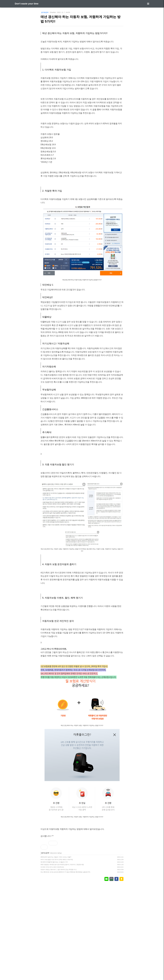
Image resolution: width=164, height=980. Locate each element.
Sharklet (53, 12)
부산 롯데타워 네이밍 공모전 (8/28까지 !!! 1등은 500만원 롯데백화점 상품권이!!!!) (65, 968)
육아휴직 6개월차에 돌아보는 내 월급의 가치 (54, 958)
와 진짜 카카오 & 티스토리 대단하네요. (52, 963)
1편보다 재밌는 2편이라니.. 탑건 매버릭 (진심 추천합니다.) (58, 965)
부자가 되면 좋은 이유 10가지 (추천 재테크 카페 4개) (57, 955)
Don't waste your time (27, 4)
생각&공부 (45, 12)
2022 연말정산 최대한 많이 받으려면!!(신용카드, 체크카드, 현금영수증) (62, 960)
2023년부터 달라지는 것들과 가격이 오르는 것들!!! (56, 953)
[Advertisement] (82, 469)
